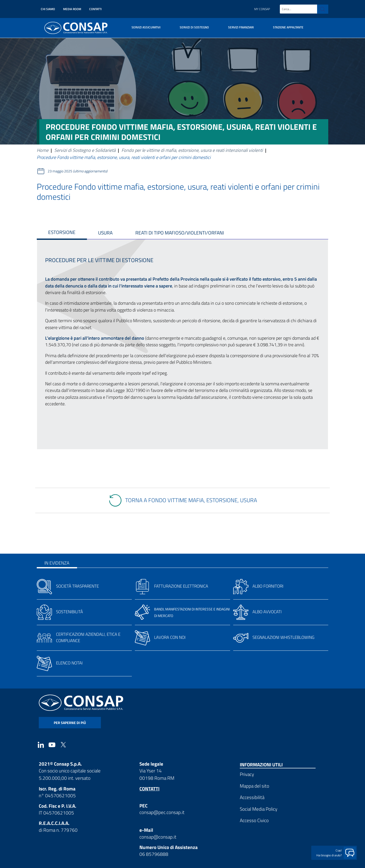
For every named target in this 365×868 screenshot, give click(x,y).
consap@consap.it (158, 837)
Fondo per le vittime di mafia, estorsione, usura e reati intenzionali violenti (192, 150)
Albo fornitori (268, 586)
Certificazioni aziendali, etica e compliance (88, 637)
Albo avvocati (267, 612)
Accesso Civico (254, 820)
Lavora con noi (170, 637)
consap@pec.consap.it (162, 812)
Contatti (95, 9)
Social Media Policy (259, 809)
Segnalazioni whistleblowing (283, 637)
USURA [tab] (105, 233)
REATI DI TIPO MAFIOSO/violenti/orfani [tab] (180, 233)
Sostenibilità (69, 612)
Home (43, 150)
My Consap (262, 9)
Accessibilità (252, 797)
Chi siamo (48, 9)
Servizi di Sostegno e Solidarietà (85, 150)
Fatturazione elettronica (181, 586)
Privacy (247, 774)
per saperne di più (70, 723)
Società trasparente (77, 586)
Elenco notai (69, 663)
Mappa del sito (254, 786)
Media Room (72, 9)
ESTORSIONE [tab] (62, 232)
